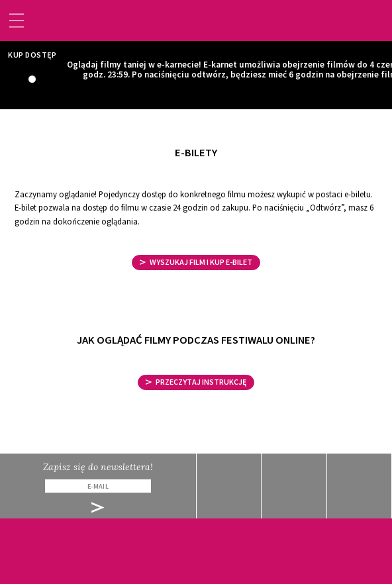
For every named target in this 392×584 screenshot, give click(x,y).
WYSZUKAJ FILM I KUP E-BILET (196, 262)
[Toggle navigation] (17, 21)
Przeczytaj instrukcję (196, 382)
